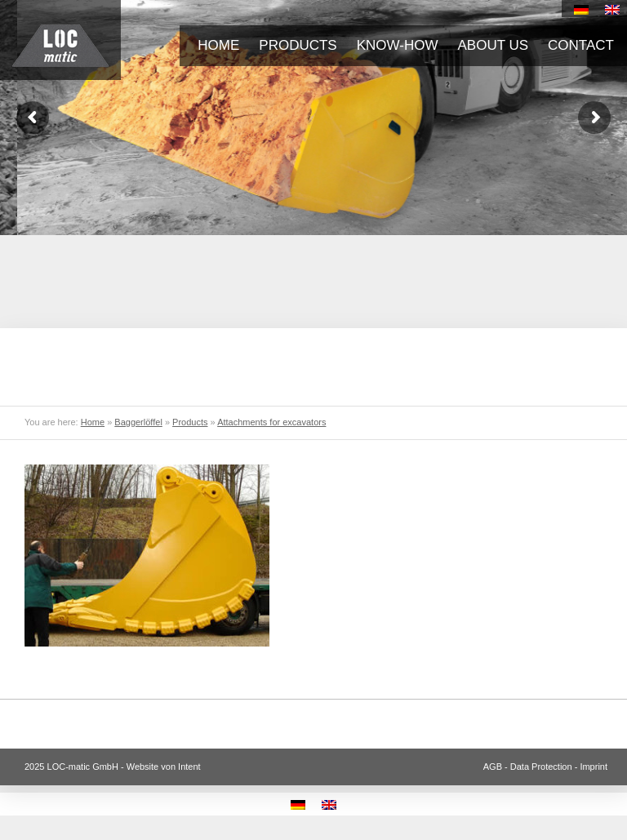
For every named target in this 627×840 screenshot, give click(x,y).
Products (298, 45)
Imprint (594, 767)
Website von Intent (164, 767)
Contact (581, 45)
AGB (493, 767)
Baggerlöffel (138, 422)
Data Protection (541, 767)
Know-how (398, 45)
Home (218, 45)
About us (494, 45)
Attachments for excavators (271, 422)
